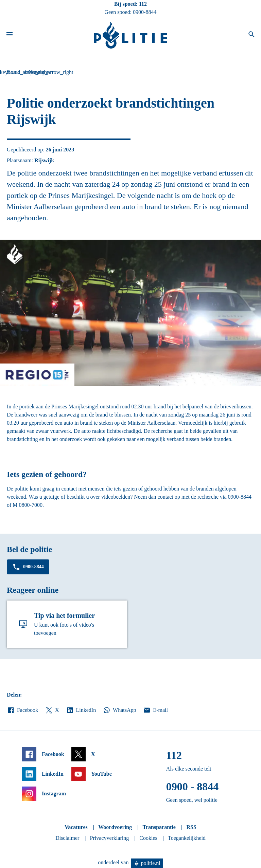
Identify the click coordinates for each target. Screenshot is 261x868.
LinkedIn (81, 710)
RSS (191, 827)
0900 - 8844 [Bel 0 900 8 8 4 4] (193, 787)
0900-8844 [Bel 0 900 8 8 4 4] (145, 12)
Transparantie (159, 827)
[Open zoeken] (251, 35)
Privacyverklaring (110, 838)
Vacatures (76, 827)
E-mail (155, 710)
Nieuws (37, 72)
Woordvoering (115, 827)
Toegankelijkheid (187, 838)
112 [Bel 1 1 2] (143, 4)
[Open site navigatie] (10, 35)
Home (13, 72)
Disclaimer (67, 838)
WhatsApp (119, 710)
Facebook (22, 710)
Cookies (148, 838)
